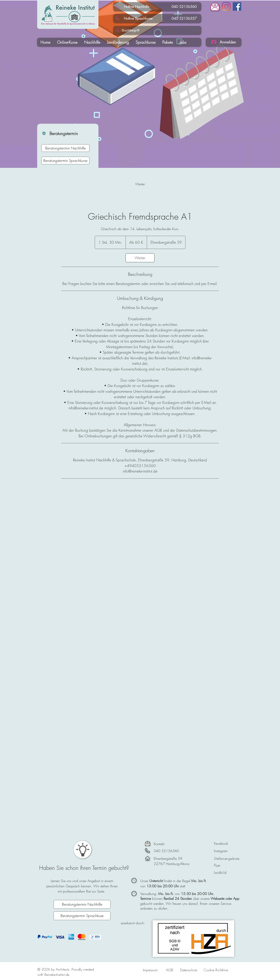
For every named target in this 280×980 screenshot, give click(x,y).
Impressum (150, 970)
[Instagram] (226, 6)
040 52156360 (183, 7)
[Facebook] (237, 6)
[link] (140, 184)
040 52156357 (183, 18)
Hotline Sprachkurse (138, 18)
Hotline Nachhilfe (136, 7)
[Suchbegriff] (157, 30)
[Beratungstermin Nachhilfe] (65, 148)
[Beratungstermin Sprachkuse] (82, 916)
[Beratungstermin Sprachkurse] (65, 161)
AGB (170, 970)
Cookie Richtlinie (216, 970)
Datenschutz (189, 970)
